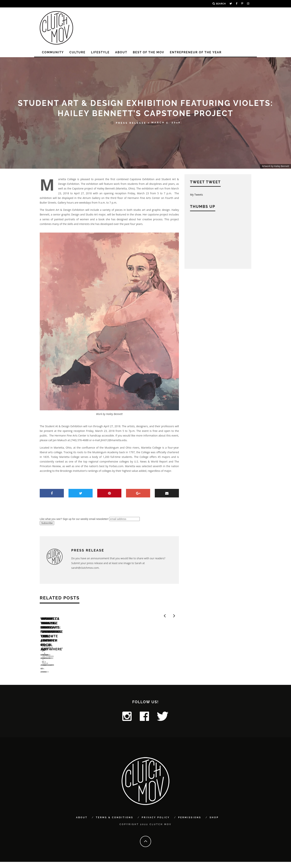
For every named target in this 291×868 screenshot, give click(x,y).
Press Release (128, 123)
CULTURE (77, 52)
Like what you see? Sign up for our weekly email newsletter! (74, 519)
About (121, 52)
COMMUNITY (53, 52)
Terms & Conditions (115, 824)
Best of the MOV (149, 52)
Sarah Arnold (50, 674)
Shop (214, 824)
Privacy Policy (156, 824)
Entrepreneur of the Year (196, 52)
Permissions (190, 824)
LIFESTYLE (100, 52)
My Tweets (196, 195)
